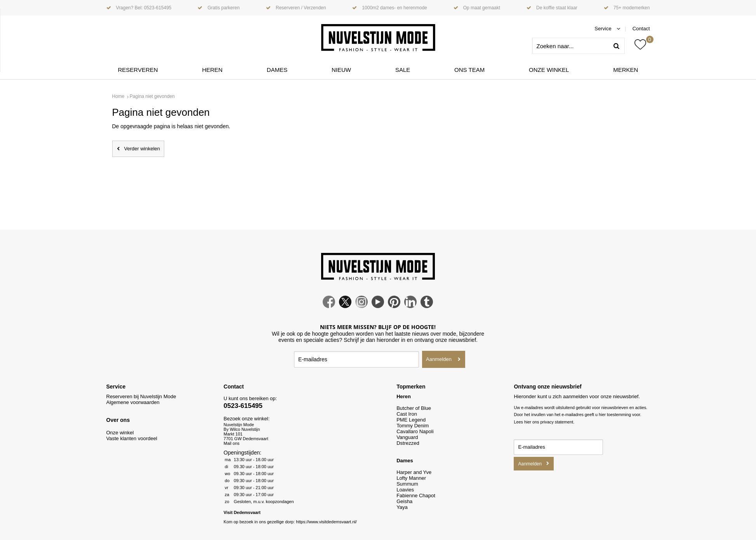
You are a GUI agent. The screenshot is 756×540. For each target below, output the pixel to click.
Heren (212, 70)
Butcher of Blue (414, 408)
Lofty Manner (411, 478)
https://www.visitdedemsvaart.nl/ (326, 522)
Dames (277, 70)
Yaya (402, 507)
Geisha (404, 501)
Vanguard (407, 437)
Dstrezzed (408, 443)
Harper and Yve (414, 472)
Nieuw (341, 70)
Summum (407, 484)
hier (528, 422)
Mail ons (232, 443)
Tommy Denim (413, 426)
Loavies (405, 490)
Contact (641, 29)
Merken (626, 70)
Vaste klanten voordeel (133, 438)
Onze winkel (549, 70)
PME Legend (411, 420)
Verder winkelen (142, 149)
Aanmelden (439, 359)
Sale (403, 70)
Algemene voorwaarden (133, 402)
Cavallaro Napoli (415, 431)
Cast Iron (407, 414)
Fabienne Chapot (416, 496)
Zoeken (619, 46)
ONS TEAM (469, 70)
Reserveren (138, 70)
